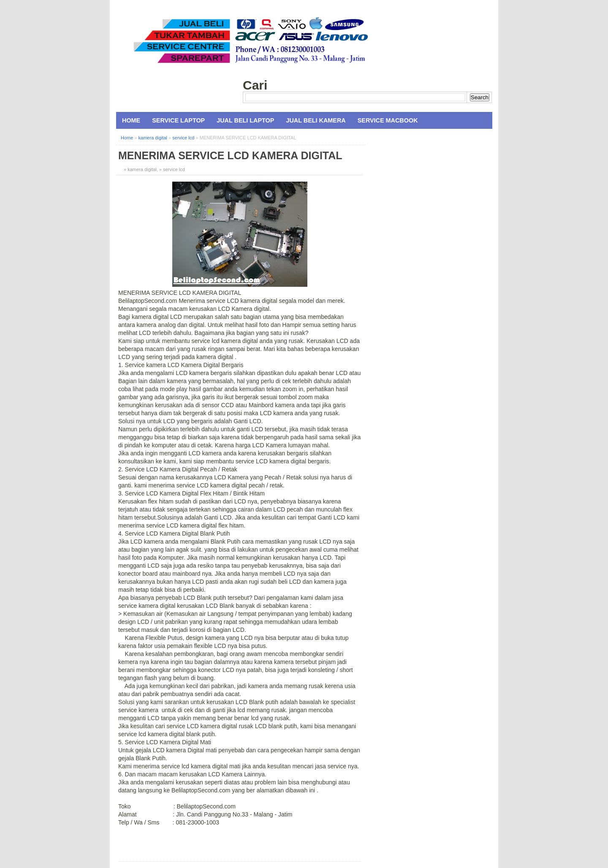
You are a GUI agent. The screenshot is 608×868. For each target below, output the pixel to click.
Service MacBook (388, 120)
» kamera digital (140, 169)
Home (131, 120)
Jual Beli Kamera (316, 120)
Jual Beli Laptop (245, 120)
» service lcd (172, 169)
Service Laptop (178, 120)
